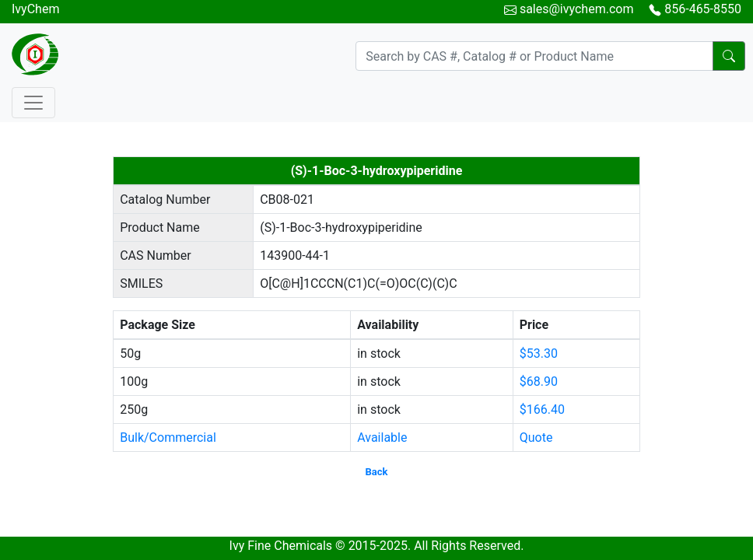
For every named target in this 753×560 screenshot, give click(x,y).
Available (382, 437)
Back (377, 472)
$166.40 (542, 409)
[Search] (534, 56)
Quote (536, 437)
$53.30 (539, 353)
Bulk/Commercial (168, 437)
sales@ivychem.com (577, 9)
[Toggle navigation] (33, 103)
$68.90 (539, 381)
